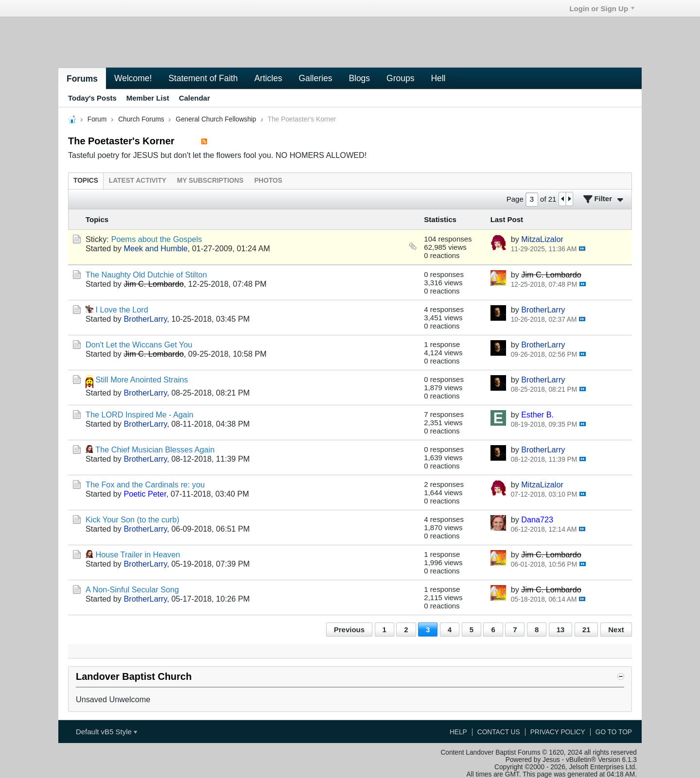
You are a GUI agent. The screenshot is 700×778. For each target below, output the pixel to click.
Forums (82, 79)
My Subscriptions (210, 181)
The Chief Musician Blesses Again (155, 450)
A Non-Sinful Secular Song (132, 589)
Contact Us (499, 732)
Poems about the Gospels (157, 239)
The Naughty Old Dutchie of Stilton (146, 275)
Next (616, 630)
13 (561, 630)
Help (458, 732)
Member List (148, 98)
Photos (268, 181)
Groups (400, 78)
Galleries (315, 78)
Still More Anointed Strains (142, 380)
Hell (438, 78)
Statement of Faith (203, 78)
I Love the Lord (122, 310)
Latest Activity (138, 181)
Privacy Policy (558, 732)
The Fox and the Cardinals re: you (145, 484)
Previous (349, 630)
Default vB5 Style (106, 732)
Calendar (194, 98)
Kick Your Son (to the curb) (132, 519)
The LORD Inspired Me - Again (140, 415)
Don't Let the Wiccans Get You (139, 345)
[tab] (86, 181)
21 (586, 630)
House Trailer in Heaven (138, 554)
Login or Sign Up (602, 9)
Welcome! (133, 78)
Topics (86, 181)
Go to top (614, 732)
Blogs (359, 78)
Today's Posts (92, 98)
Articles (268, 78)
